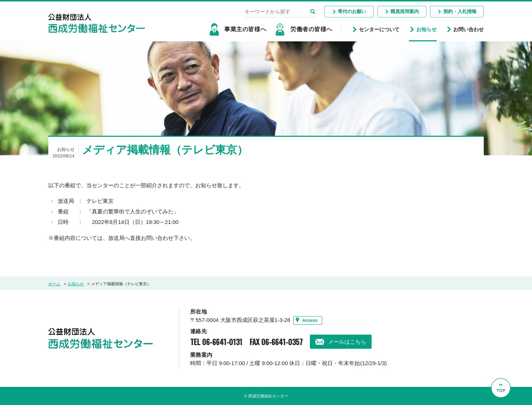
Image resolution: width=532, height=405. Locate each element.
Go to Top (503, 405)
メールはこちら (347, 342)
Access (310, 320)
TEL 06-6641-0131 (216, 342)
